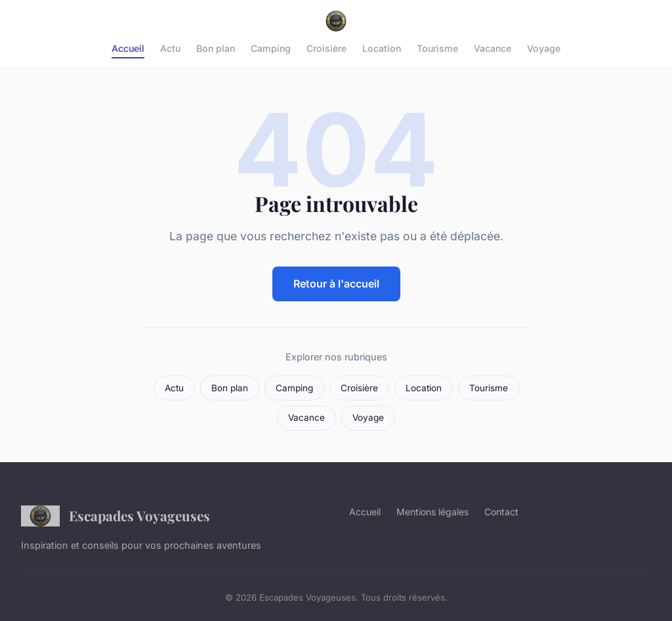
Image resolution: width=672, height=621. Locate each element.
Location (382, 48)
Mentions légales (432, 512)
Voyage (544, 48)
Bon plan (216, 48)
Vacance (493, 48)
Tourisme (437, 48)
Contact (501, 512)
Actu (170, 48)
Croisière (326, 48)
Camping (271, 48)
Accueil (128, 48)
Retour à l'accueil (336, 284)
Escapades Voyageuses (115, 516)
